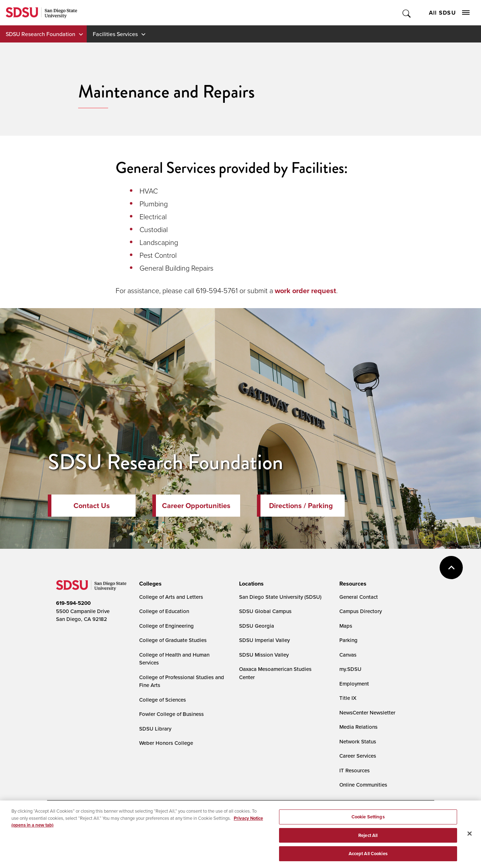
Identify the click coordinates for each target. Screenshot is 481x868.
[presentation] (149, 584)
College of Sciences (163, 700)
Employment (354, 684)
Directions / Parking (301, 506)
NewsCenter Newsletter (367, 713)
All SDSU (449, 13)
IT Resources (355, 770)
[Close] (470, 839)
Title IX (348, 698)
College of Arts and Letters (171, 597)
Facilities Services (115, 34)
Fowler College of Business (171, 714)
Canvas (348, 655)
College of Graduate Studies (173, 640)
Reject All (368, 841)
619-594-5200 (73, 603)
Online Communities (363, 785)
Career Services (358, 756)
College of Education (164, 611)
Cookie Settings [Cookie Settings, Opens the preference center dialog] (368, 822)
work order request (305, 291)
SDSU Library (155, 729)
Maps (346, 626)
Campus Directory (361, 611)
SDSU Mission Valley (264, 655)
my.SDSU (350, 669)
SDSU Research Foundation (40, 34)
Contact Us (92, 506)
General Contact (359, 597)
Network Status (358, 741)
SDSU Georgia (257, 626)
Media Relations (358, 727)
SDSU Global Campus (265, 611)
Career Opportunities (196, 506)
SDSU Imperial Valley (264, 640)
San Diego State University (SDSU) (280, 597)
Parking (348, 640)
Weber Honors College (166, 743)
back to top (451, 568)
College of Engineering (166, 626)
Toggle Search (407, 13)
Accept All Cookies (368, 859)
